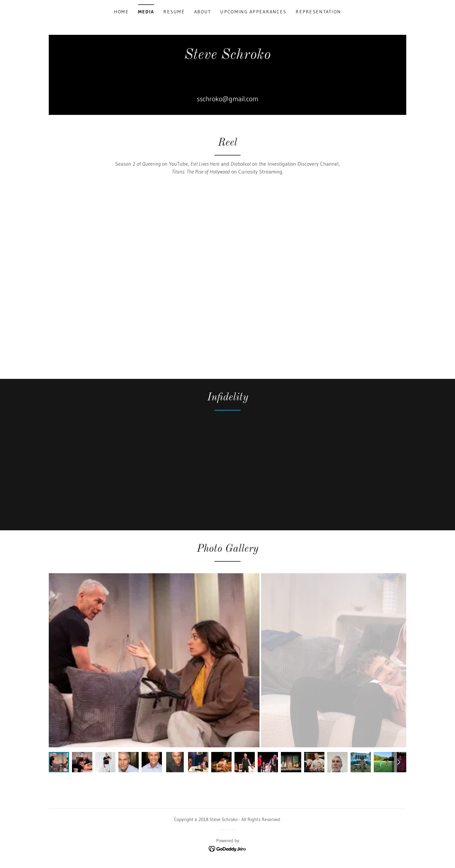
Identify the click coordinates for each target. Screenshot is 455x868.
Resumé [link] (174, 12)
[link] (228, 75)
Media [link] (146, 12)
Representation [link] (318, 12)
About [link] (203, 12)
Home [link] (121, 12)
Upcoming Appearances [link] (253, 12)
